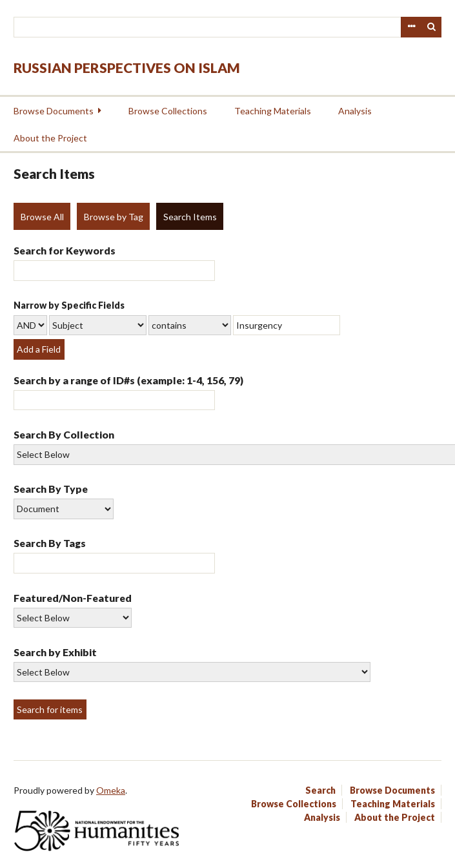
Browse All (42, 217)
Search (432, 27)
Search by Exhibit (55, 652)
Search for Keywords (65, 250)
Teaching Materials (273, 111)
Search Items (190, 217)
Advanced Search (411, 27)
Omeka (111, 790)
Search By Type (51, 489)
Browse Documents (54, 111)
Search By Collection (64, 434)
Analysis (355, 111)
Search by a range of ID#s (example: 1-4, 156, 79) (128, 380)
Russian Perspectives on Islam (127, 67)
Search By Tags (50, 543)
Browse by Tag (114, 217)
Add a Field (39, 349)
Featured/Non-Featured (73, 598)
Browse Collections (168, 111)
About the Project (50, 138)
